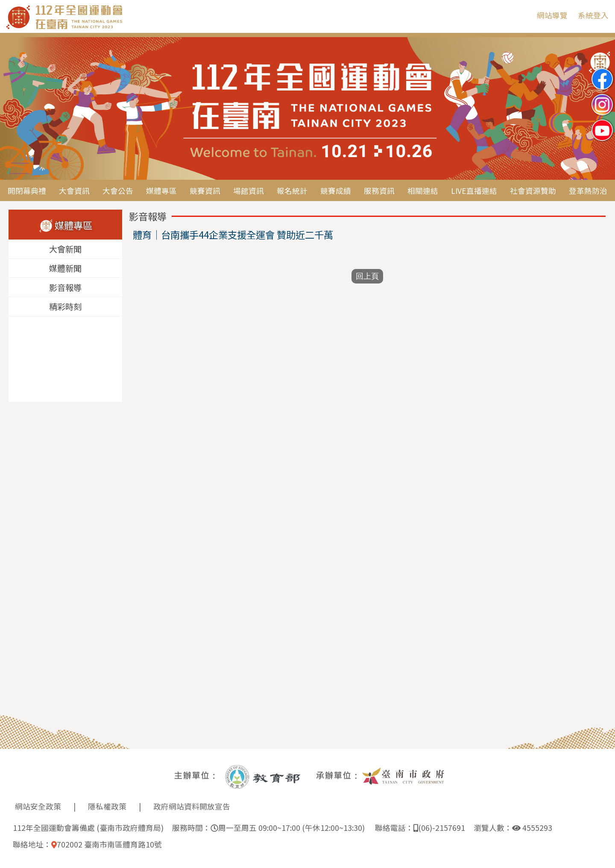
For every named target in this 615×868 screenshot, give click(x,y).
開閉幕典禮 (27, 191)
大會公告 (118, 191)
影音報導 (65, 288)
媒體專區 (161, 191)
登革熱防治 (588, 191)
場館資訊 (249, 191)
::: (524, 15)
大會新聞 (65, 249)
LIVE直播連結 (474, 191)
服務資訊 (379, 191)
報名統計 (292, 191)
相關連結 (423, 191)
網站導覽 (552, 15)
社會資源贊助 (533, 191)
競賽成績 (336, 191)
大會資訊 (74, 191)
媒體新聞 (65, 269)
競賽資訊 (205, 191)
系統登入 (593, 15)
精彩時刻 (65, 307)
